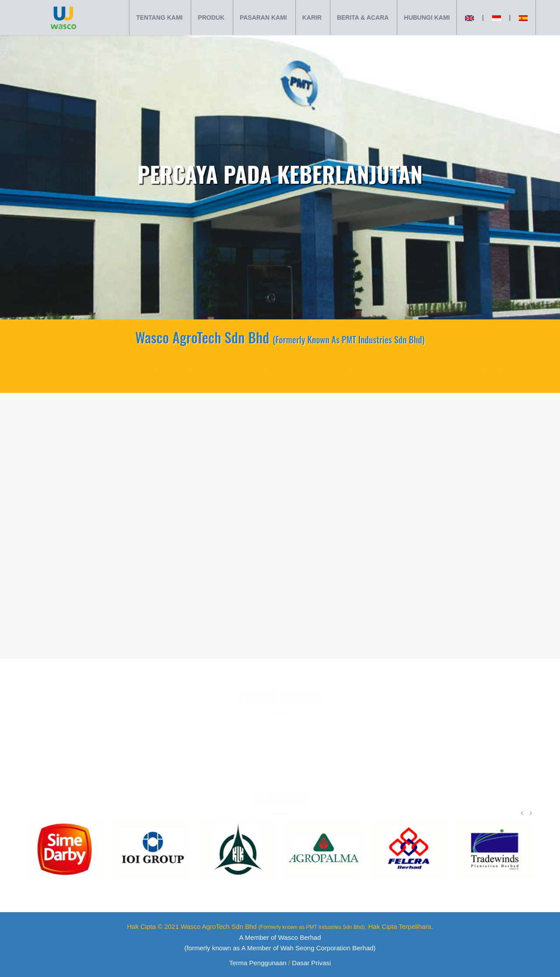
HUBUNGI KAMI (427, 18)
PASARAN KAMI (263, 18)
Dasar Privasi (311, 963)
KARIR (312, 18)
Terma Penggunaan (258, 963)
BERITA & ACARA (363, 18)
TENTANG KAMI (159, 18)
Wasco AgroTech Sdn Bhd (273, 926)
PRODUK (211, 18)
